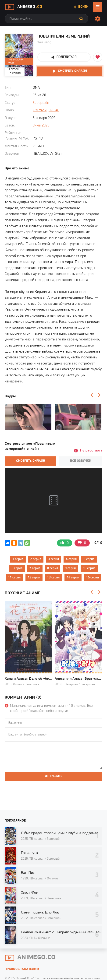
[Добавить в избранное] (98, 57)
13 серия (53, 578)
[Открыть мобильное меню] (98, 7)
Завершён (41, 103)
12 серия (34, 578)
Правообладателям (22, 969)
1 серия (18, 559)
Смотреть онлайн (72, 71)
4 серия (71, 559)
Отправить (54, 776)
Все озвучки (81, 461)
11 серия (14, 578)
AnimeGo (23, 7)
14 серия (73, 578)
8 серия (53, 568)
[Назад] (92, 395)
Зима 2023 (41, 126)
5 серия (89, 559)
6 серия (17, 568)
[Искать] (81, 19)
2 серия (36, 559)
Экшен (54, 110)
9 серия (70, 568)
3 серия (53, 559)
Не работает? (91, 451)
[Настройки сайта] (98, 19)
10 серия (89, 568)
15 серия (93, 578)
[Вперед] (99, 395)
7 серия (35, 568)
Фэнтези (40, 110)
